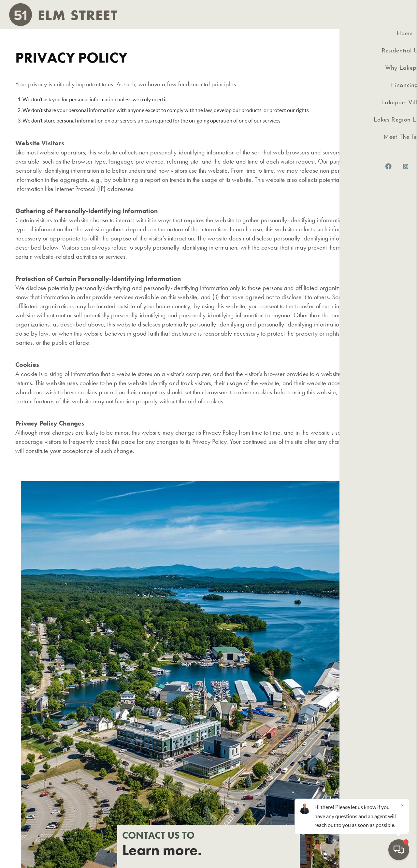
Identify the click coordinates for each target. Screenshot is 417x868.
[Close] (402, 805)
